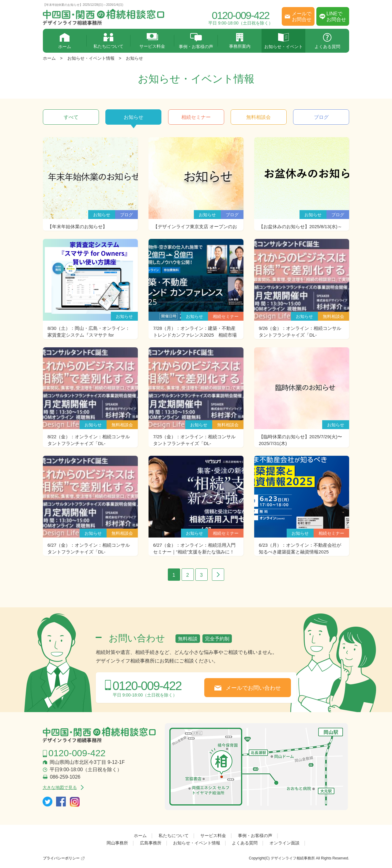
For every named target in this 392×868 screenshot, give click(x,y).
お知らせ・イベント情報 (91, 58)
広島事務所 (151, 843)
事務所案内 (240, 41)
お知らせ (134, 58)
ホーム (65, 41)
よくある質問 (327, 41)
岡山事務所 (117, 843)
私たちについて (109, 41)
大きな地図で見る (60, 787)
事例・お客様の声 (196, 41)
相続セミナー (196, 117)
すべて (71, 117)
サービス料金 (152, 41)
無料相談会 (258, 117)
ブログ (321, 117)
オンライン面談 (285, 843)
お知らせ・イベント (283, 41)
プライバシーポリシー (61, 858)
